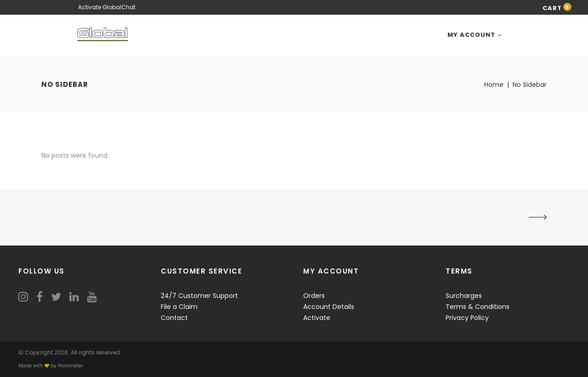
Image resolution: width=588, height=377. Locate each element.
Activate (317, 318)
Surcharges (464, 296)
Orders (314, 296)
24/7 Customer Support (199, 296)
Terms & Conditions (478, 307)
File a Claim (179, 307)
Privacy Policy (467, 318)
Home (494, 85)
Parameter (71, 366)
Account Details (329, 307)
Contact (174, 318)
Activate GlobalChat (107, 7)
